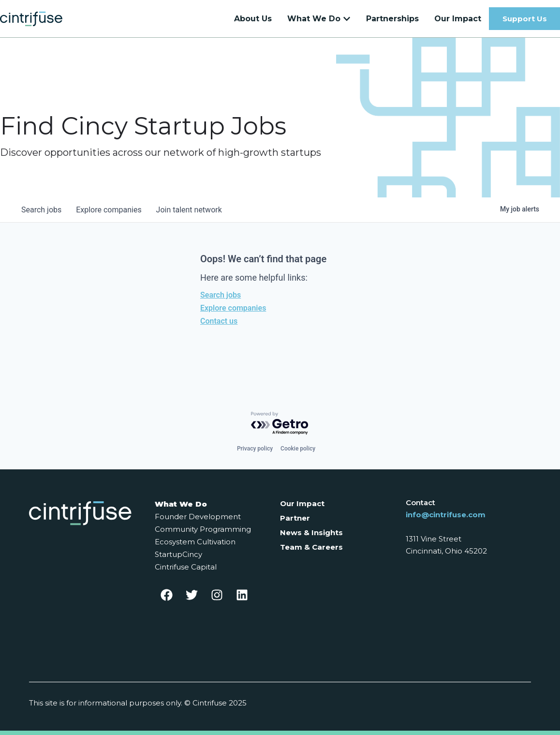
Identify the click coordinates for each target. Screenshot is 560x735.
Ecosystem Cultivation (195, 542)
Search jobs (221, 300)
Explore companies (233, 313)
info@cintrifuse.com (446, 515)
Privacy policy (255, 449)
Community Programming (203, 529)
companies (110, 215)
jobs (42, 215)
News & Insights (311, 532)
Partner (295, 518)
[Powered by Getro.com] (280, 424)
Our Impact (302, 503)
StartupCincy (178, 554)
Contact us (219, 326)
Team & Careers (311, 547)
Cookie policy (298, 449)
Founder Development (198, 517)
